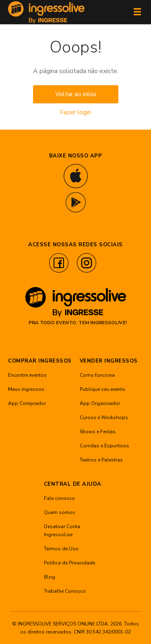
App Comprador (27, 403)
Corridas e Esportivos (104, 446)
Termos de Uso (61, 549)
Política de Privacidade (69, 563)
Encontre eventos (27, 375)
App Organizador (100, 403)
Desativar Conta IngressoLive (62, 531)
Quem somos (60, 512)
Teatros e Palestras (101, 460)
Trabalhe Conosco (65, 591)
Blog (50, 577)
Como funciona (97, 375)
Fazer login (75, 112)
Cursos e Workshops (104, 417)
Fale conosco (59, 498)
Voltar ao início (76, 94)
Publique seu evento (102, 389)
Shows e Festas (98, 432)
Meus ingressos (26, 389)
